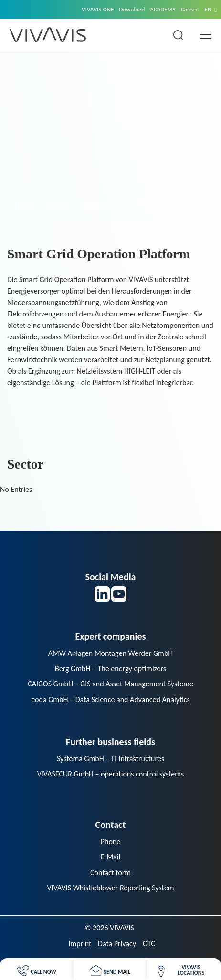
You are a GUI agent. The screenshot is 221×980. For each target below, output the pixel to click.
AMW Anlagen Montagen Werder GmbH (111, 653)
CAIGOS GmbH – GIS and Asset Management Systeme (110, 684)
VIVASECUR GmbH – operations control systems (111, 774)
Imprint (80, 944)
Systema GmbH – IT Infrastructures (110, 759)
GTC (149, 944)
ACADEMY (163, 9)
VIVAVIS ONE (98, 9)
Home (25, 206)
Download (132, 9)
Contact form (110, 873)
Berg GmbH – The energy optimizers (110, 669)
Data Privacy (117, 944)
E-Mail (110, 857)
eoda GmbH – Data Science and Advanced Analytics (110, 699)
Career (189, 9)
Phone (110, 842)
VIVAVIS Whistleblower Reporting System (111, 888)
